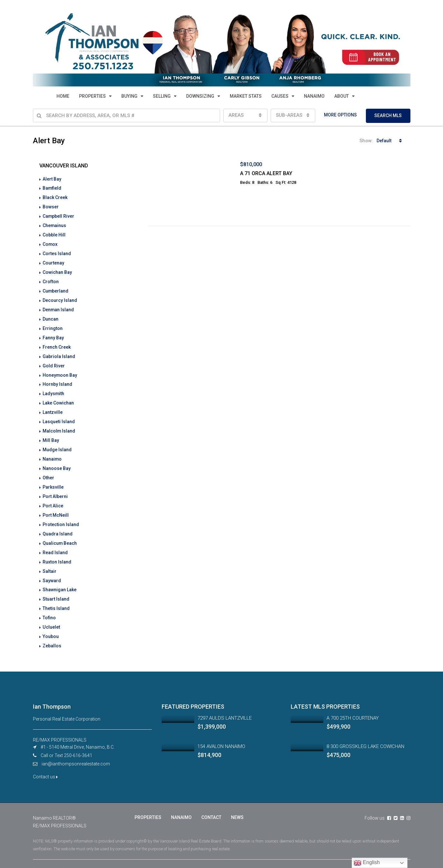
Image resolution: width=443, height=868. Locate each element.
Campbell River (59, 215)
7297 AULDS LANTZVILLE (225, 703)
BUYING (129, 96)
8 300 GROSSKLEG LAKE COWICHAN (365, 731)
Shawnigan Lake (60, 576)
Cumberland (56, 287)
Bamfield (52, 188)
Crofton (51, 278)
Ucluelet (51, 613)
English (367, 863)
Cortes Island (57, 251)
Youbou (51, 622)
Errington (53, 324)
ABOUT (342, 96)
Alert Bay (52, 179)
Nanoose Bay (57, 459)
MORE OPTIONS (340, 115)
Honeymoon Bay (60, 369)
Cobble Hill (54, 233)
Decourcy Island (60, 296)
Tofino (49, 604)
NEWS (237, 802)
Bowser (51, 206)
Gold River (54, 360)
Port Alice (53, 495)
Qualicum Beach (60, 531)
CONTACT (211, 802)
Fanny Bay (53, 333)
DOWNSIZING (200, 96)
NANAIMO (314, 96)
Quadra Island (58, 522)
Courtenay (53, 260)
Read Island (55, 540)
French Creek (57, 342)
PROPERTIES (92, 96)
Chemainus (55, 224)
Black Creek (55, 197)
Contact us (45, 761)
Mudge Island (57, 441)
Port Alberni (55, 486)
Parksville (53, 477)
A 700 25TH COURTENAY (353, 703)
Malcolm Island (59, 423)
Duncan (50, 314)
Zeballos (52, 631)
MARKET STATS (246, 96)
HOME (63, 96)
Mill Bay (51, 432)
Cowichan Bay (57, 269)
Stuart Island (56, 585)
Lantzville (53, 405)
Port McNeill (56, 504)
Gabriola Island (59, 351)
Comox (50, 242)
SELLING (162, 96)
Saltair (50, 558)
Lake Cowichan (58, 396)
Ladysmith (54, 387)
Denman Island (58, 305)
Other (48, 468)
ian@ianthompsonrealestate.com (76, 748)
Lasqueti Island (59, 414)
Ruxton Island (57, 549)
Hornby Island (57, 378)
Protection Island (61, 513)
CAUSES (280, 96)
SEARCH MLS (388, 115)
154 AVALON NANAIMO (221, 731)
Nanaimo (52, 450)
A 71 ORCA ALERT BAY (266, 173)
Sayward (52, 567)
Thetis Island (56, 594)
